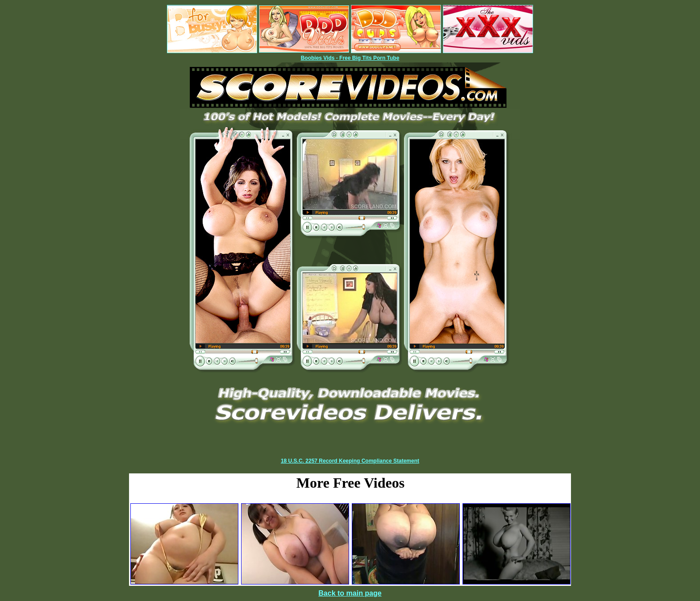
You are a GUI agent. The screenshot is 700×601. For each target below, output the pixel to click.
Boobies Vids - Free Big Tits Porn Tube (350, 58)
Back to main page (350, 593)
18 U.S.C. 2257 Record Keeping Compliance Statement (350, 461)
